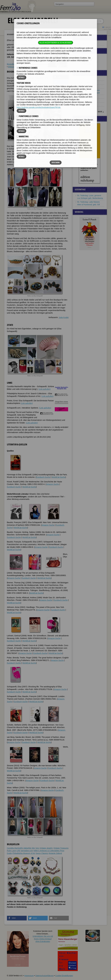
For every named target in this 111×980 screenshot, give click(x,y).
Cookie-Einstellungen (64, 976)
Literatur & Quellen (39, 64)
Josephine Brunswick (86, 79)
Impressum (29, 976)
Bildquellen (13, 67)
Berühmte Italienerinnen (87, 43)
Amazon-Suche (52, 484)
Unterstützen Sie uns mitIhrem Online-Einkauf (43, 939)
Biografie (11, 64)
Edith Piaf (81, 108)
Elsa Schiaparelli (26, 34)
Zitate (18, 64)
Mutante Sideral (55, 853)
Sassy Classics (42, 853)
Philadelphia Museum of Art (24, 853)
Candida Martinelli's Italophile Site (21, 848)
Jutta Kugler (64, 317)
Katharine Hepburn (85, 83)
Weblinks (26, 64)
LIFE (18, 851)
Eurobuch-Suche (43, 477)
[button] (61, 77)
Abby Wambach (84, 86)
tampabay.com (27, 851)
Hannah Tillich (83, 97)
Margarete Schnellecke (87, 104)
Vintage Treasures (61, 848)
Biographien (12, 34)
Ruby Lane (11, 851)
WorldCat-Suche (59, 477)
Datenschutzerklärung (44, 976)
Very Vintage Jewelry (44, 848)
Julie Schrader (83, 100)
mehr (100, 112)
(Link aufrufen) (44, 389)
